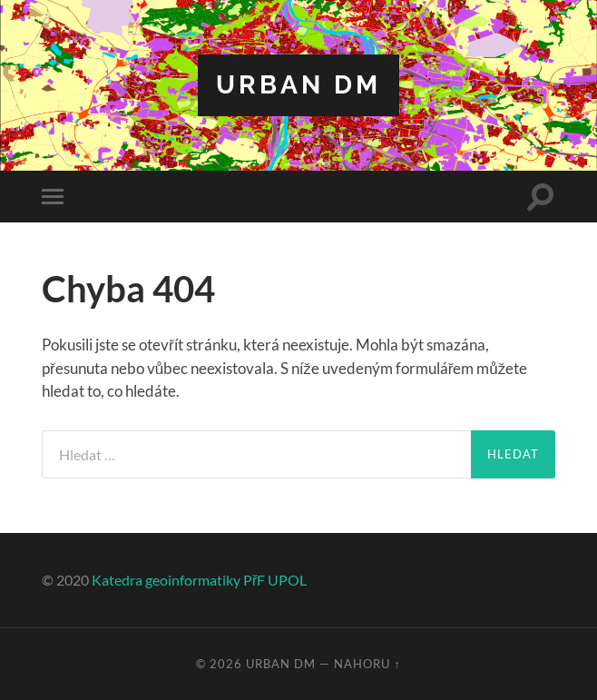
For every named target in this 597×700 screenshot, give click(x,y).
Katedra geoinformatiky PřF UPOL (199, 580)
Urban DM (298, 85)
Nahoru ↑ (367, 664)
